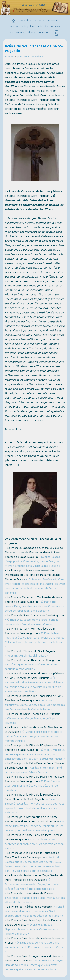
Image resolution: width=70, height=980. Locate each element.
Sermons (53, 21)
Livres (32, 33)
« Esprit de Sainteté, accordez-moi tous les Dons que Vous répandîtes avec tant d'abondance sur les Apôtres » (35, 806)
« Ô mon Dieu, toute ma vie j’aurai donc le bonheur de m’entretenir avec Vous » (32, 622)
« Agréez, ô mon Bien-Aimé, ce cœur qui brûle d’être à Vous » (34, 770)
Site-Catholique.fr (35, 5)
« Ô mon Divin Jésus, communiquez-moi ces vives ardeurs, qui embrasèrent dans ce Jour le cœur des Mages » (35, 755)
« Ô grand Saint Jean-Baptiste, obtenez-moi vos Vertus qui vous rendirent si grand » (32, 930)
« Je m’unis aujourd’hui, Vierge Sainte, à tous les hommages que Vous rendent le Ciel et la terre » (35, 705)
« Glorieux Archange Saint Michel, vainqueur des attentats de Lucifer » (35, 900)
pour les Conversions (30, 57)
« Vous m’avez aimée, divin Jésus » (27, 656)
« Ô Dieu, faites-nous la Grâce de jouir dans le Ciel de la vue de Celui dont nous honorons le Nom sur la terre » (35, 640)
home (13, 21)
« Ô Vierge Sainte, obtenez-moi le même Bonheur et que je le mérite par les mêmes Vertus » (34, 737)
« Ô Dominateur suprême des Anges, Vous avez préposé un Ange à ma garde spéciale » (32, 885)
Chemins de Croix (49, 27)
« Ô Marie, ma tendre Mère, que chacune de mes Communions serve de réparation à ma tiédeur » (35, 607)
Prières (14, 27)
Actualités (26, 21)
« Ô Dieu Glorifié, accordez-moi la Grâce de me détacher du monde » (33, 786)
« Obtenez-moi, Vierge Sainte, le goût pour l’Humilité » (32, 721)
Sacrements (17, 33)
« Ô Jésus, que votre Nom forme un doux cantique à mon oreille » (31, 667)
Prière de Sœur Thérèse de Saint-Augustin (34, 49)
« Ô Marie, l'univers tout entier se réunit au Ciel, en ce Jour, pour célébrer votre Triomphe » (34, 826)
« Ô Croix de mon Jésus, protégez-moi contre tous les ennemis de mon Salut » (34, 844)
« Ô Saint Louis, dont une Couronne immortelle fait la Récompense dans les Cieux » (34, 947)
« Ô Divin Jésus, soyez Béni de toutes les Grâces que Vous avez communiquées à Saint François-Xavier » (34, 965)
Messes (40, 21)
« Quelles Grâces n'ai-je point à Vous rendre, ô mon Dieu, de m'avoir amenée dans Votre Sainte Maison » (33, 562)
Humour (44, 33)
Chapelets (29, 27)
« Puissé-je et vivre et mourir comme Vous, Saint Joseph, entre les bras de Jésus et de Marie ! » (35, 912)
